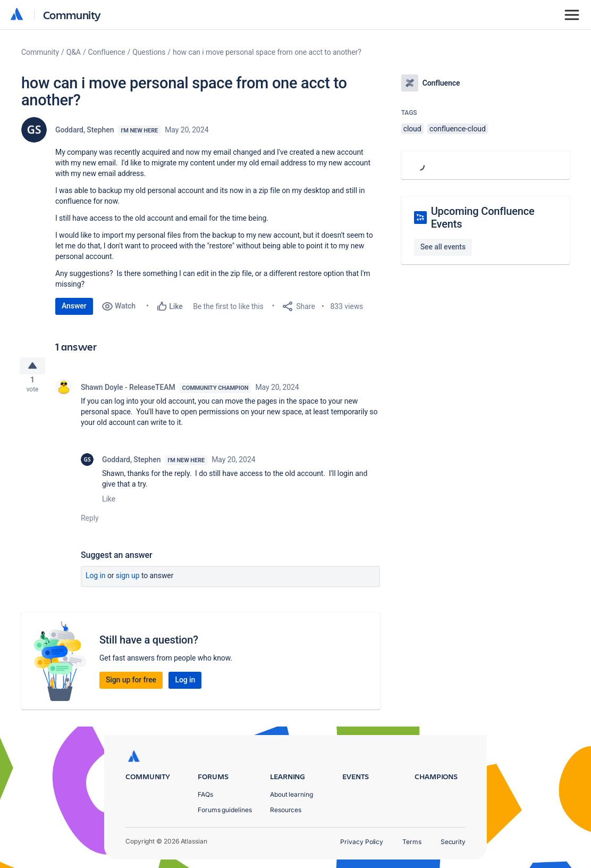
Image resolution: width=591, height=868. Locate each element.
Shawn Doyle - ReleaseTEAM (128, 391)
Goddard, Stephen (85, 130)
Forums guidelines (225, 810)
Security (453, 842)
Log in (96, 580)
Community (72, 15)
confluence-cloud (458, 129)
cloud (412, 129)
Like (109, 503)
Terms (412, 842)
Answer (74, 306)
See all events (443, 247)
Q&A (74, 52)
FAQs (205, 794)
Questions (149, 52)
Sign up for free (131, 684)
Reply (90, 522)
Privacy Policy (362, 842)
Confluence (107, 52)
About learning (292, 794)
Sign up (128, 580)
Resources (286, 810)
